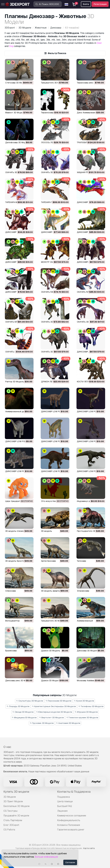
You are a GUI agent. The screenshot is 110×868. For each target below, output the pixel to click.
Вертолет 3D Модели (51, 718)
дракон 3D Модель (51, 651)
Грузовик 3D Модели (42, 723)
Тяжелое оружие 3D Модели (82, 718)
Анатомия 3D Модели (68, 723)
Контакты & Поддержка (74, 792)
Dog (11, 46)
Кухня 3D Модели (84, 701)
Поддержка (63, 797)
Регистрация (100, 4)
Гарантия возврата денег (71, 830)
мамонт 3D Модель (15, 113)
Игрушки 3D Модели (86, 712)
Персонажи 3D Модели (59, 701)
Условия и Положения (69, 825)
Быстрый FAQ (65, 806)
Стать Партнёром (13, 820)
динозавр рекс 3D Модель (18, 680)
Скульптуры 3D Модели (30, 701)
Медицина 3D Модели (24, 718)
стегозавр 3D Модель (16, 83)
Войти (86, 4)
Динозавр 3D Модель (88, 651)
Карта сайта (89, 848)
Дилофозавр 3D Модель (17, 142)
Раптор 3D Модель (15, 382)
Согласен (70, 862)
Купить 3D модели (16, 792)
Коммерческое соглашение (72, 816)
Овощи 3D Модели (23, 712)
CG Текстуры (10, 811)
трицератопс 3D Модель (53, 83)
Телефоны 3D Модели (91, 706)
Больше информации (46, 857)
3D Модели (10, 797)
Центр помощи (65, 801)
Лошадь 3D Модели (18, 706)
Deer (99, 43)
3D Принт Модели (13, 801)
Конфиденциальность (69, 820)
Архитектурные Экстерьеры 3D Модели (54, 706)
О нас (7, 747)
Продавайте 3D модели (16, 816)
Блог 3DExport (11, 825)
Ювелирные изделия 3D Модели (54, 712)
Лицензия (62, 811)
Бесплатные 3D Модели (16, 806)
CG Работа (9, 830)
